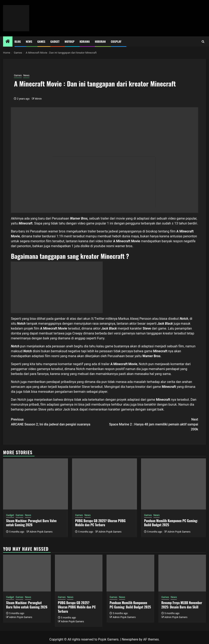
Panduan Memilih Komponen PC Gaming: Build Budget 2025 (171, 523)
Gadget (55, 41)
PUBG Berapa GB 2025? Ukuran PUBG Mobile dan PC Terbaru (100, 523)
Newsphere (130, 639)
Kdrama (85, 41)
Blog (18, 41)
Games (41, 41)
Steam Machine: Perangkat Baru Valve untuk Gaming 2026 (31, 523)
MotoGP (70, 41)
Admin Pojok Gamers (41, 532)
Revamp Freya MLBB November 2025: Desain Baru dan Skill (182, 605)
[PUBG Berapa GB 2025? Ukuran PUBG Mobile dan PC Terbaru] (104, 484)
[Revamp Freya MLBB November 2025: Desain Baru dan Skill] (182, 573)
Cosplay (116, 41)
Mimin (38, 99)
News (29, 41)
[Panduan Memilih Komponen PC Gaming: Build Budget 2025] (173, 484)
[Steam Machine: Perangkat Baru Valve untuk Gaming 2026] (36, 484)
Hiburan (100, 41)
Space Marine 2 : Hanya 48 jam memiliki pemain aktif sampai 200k (151, 424)
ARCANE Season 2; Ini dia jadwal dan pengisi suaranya (58, 422)
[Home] (8, 42)
